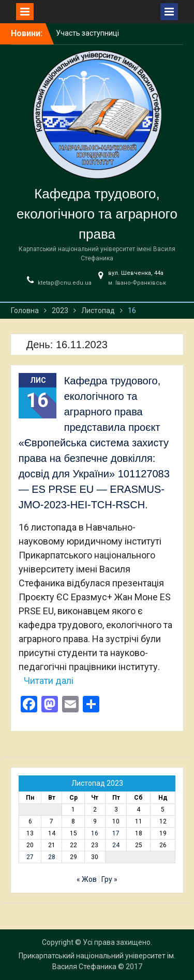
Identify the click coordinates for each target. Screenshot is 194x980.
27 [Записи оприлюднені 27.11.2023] (30, 857)
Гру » (109, 879)
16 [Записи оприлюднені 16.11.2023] (95, 833)
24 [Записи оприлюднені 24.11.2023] (116, 845)
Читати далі (49, 681)
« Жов (87, 879)
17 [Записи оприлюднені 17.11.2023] (116, 833)
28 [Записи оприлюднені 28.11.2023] (52, 857)
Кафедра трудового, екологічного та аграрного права (97, 214)
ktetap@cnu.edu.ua (65, 283)
